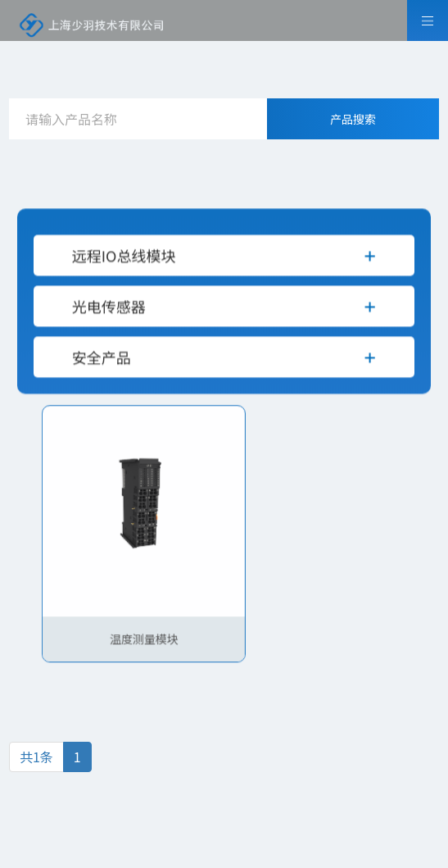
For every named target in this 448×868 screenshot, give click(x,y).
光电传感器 (109, 314)
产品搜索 (353, 119)
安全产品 (102, 365)
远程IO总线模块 (124, 263)
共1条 (36, 757)
